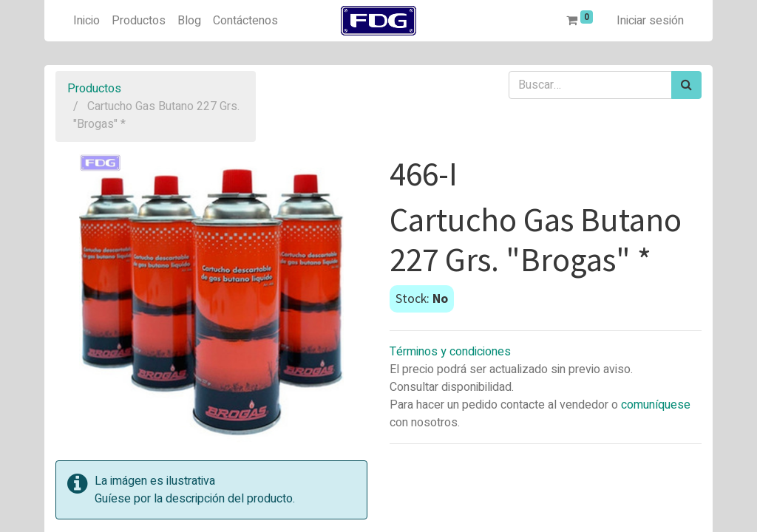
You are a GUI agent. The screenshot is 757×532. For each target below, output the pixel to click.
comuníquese (656, 405)
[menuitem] (86, 21)
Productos (94, 89)
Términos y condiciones (450, 352)
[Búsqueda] (686, 85)
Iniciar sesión (650, 21)
